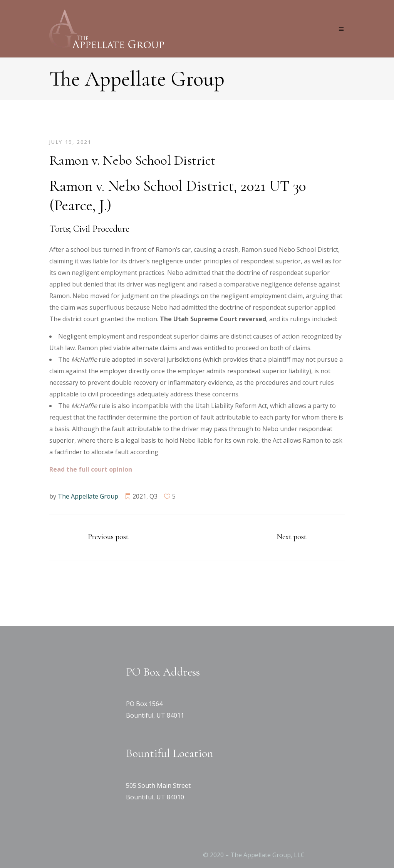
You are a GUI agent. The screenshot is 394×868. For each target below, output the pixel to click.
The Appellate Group (88, 496)
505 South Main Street (158, 785)
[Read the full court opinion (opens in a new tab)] (91, 469)
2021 (139, 496)
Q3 (153, 496)
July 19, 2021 (70, 142)
